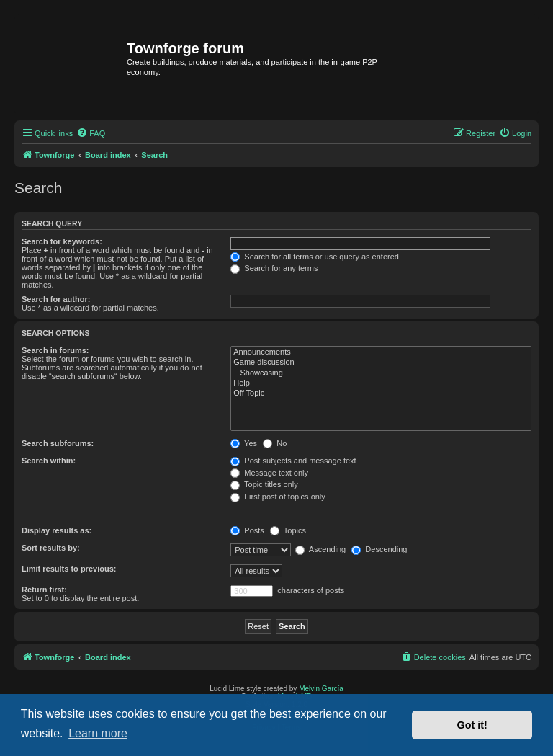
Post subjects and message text (293, 461)
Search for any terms (274, 268)
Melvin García (321, 689)
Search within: (49, 461)
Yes (244, 443)
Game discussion (381, 363)
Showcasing (381, 373)
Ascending (320, 549)
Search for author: (56, 299)
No (275, 443)
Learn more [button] (98, 733)
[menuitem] (91, 133)
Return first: (44, 590)
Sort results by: (51, 548)
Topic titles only (264, 484)
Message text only (269, 473)
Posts (247, 530)
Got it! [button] (472, 725)
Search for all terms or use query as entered (315, 257)
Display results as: (57, 530)
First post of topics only (278, 497)
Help (381, 383)
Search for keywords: (62, 241)
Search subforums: (58, 443)
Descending (379, 549)
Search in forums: (55, 350)
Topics (288, 530)
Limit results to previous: (69, 569)
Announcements (381, 352)
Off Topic (381, 393)
